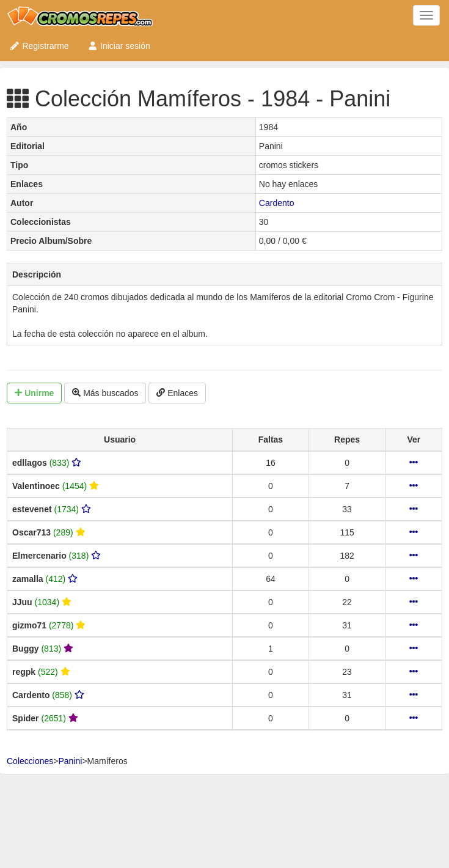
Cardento (277, 203)
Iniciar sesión (119, 46)
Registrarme (39, 46)
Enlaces (177, 393)
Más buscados (105, 393)
